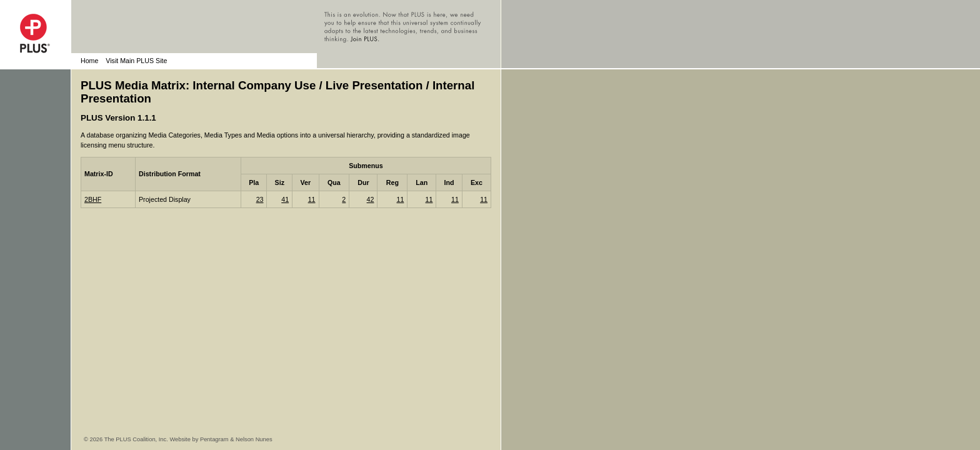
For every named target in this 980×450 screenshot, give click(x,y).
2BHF (93, 199)
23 (260, 199)
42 (371, 199)
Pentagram (214, 439)
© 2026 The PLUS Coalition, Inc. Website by (142, 439)
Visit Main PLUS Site (136, 61)
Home (89, 61)
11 (312, 199)
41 (285, 199)
